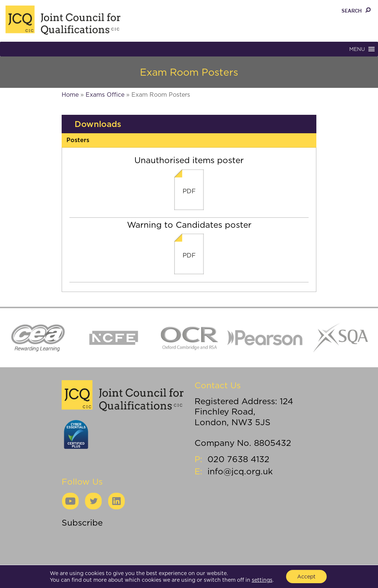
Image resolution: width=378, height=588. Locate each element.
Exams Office (105, 95)
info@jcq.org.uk (240, 471)
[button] (357, 49)
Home (70, 95)
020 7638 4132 (238, 459)
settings (262, 580)
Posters (78, 140)
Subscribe (82, 522)
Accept (306, 577)
